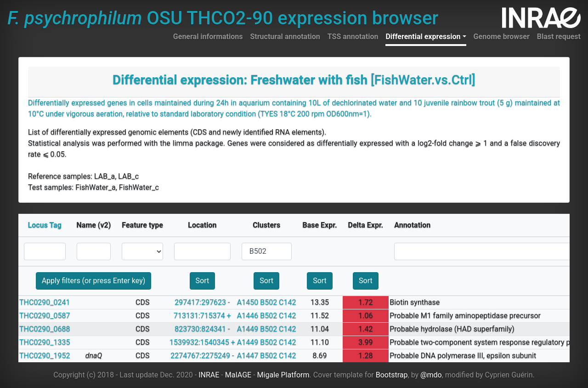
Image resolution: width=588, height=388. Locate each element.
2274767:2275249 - (202, 356)
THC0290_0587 (45, 316)
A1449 (248, 329)
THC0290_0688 (45, 329)
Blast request (559, 37)
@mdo (431, 375)
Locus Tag (45, 225)
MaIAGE (238, 375)
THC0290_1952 (45, 356)
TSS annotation (353, 37)
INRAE (209, 375)
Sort (203, 281)
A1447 (248, 356)
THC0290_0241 (45, 302)
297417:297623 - (202, 302)
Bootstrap (392, 375)
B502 (269, 302)
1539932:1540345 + (202, 342)
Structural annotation (285, 37)
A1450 (248, 302)
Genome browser (502, 37)
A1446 (248, 316)
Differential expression (423, 37)
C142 (287, 302)
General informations (208, 37)
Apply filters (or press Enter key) (94, 281)
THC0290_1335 (45, 342)
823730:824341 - (202, 329)
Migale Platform (283, 375)
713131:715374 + (202, 316)
